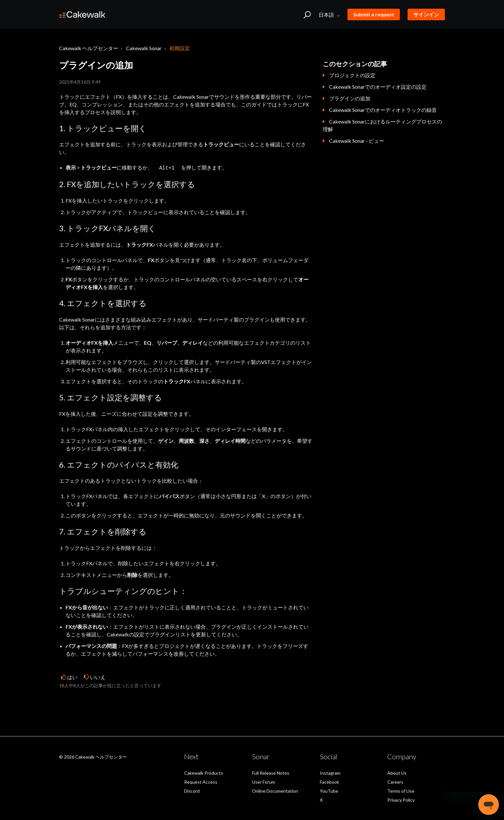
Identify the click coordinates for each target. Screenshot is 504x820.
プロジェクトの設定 (352, 75)
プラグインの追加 (350, 98)
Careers (395, 781)
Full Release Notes (271, 772)
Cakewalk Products (204, 772)
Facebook (329, 781)
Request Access (201, 781)
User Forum (264, 781)
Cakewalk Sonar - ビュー (357, 141)
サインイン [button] (426, 14)
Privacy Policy (401, 799)
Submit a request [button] (374, 14)
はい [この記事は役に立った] (72, 676)
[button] (307, 14)
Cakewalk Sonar (144, 48)
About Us (397, 772)
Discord (192, 790)
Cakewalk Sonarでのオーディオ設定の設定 (378, 87)
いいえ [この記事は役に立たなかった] (98, 676)
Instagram (330, 772)
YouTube (329, 790)
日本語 (327, 15)
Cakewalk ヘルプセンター (89, 48)
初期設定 (180, 48)
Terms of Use (401, 790)
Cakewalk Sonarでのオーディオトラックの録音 (383, 110)
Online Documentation (275, 790)
